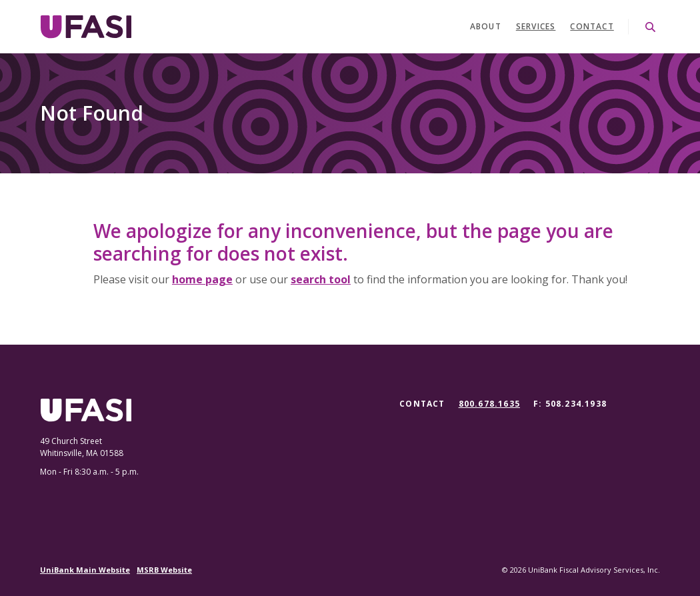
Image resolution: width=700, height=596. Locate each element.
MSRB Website (164, 570)
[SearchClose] (651, 27)
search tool (321, 279)
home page (202, 279)
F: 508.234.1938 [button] (570, 404)
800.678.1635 (489, 404)
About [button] (486, 26)
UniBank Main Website (85, 570)
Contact (592, 26)
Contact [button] (422, 404)
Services (536, 26)
